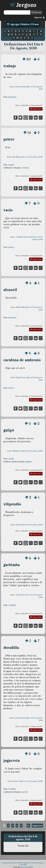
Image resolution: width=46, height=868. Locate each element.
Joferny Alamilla (23, 87)
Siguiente (37, 826)
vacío (8, 210)
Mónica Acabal (19, 451)
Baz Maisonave (19, 157)
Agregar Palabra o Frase (23, 24)
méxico (11, 247)
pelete (9, 139)
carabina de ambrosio (22, 360)
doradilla (11, 648)
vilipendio (12, 504)
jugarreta (12, 760)
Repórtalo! (36, 109)
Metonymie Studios (27, 867)
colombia (12, 605)
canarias (26, 168)
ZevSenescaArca (23, 595)
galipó (9, 430)
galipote (29, 462)
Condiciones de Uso (8, 863)
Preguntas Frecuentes (29, 863)
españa (11, 165)
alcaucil (10, 290)
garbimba (12, 565)
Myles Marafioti (23, 307)
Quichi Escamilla (22, 718)
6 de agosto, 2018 (35, 157)
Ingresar (39, 17)
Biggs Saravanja (23, 377)
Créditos (18, 863)
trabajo (10, 66)
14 (28, 826)
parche (25, 792)
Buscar (36, 12)
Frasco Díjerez (19, 781)
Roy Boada (21, 525)
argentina (12, 97)
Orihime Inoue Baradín (26, 237)
